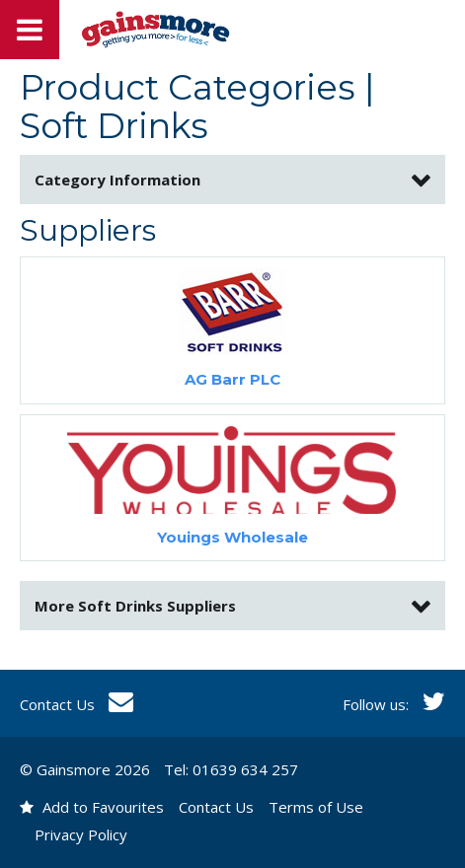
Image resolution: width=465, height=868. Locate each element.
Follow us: (394, 704)
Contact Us (77, 704)
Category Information (117, 180)
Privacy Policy (81, 834)
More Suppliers (135, 606)
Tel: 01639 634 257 (231, 769)
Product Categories (188, 87)
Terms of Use (316, 807)
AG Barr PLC (232, 379)
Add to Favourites (92, 807)
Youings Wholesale (232, 537)
